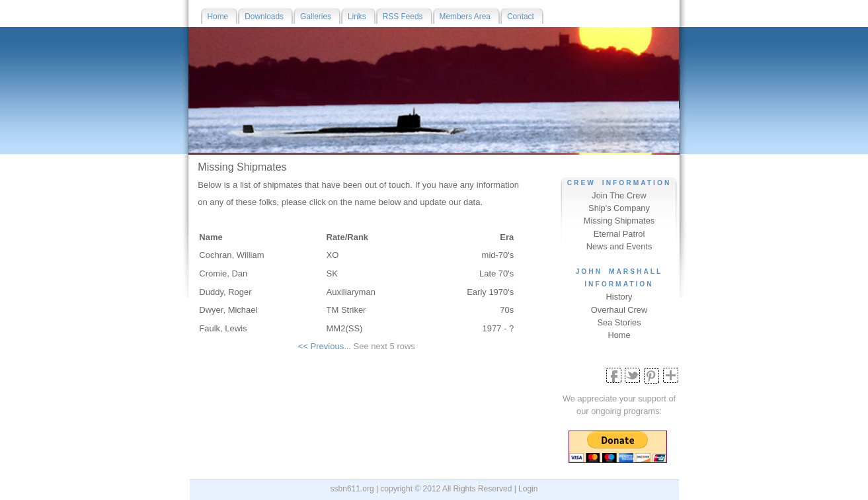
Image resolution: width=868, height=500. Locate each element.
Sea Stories (619, 322)
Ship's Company (619, 208)
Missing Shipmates (619, 221)
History (619, 297)
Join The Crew (619, 195)
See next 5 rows (384, 346)
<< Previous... (325, 346)
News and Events (619, 246)
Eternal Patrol (619, 234)
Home (619, 335)
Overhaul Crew (619, 310)
